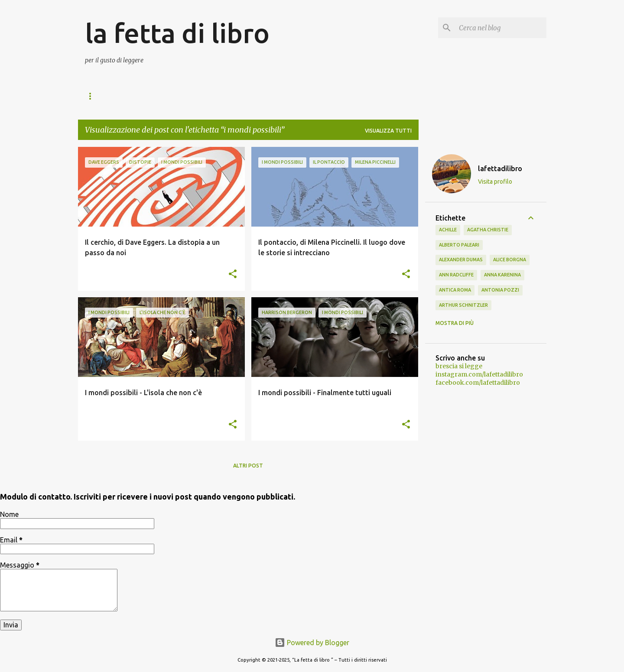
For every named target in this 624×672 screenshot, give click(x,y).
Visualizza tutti (388, 131)
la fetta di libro (177, 33)
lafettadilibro (500, 169)
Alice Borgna (510, 260)
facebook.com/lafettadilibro (478, 383)
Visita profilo (495, 182)
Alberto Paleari (459, 245)
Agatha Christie (488, 230)
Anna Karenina (502, 275)
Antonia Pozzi (500, 290)
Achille (448, 230)
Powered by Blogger (312, 643)
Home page (101, 96)
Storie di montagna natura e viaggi (258, 96)
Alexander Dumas (461, 260)
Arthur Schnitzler (463, 305)
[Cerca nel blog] (501, 28)
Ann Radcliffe (456, 275)
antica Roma (455, 290)
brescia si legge (459, 366)
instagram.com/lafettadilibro (479, 374)
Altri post (248, 466)
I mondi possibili (160, 96)
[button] (233, 274)
